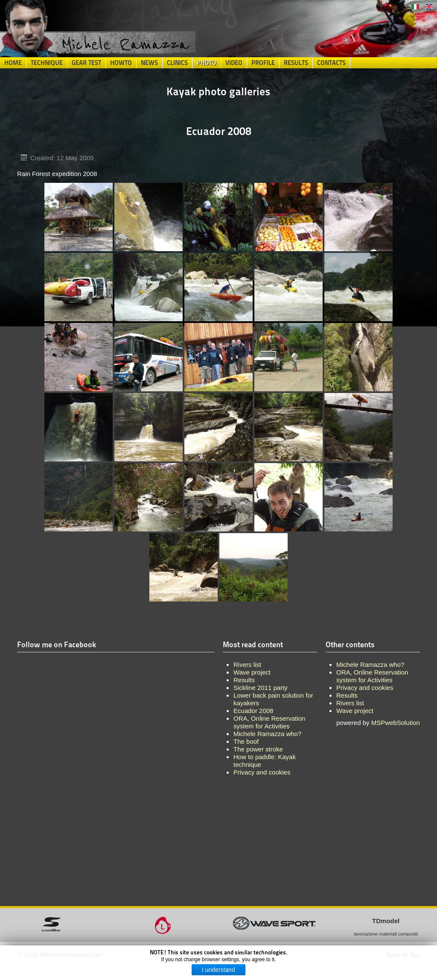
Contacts (331, 63)
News (149, 63)
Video (234, 63)
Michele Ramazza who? (370, 665)
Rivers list (350, 703)
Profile (263, 63)
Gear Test (86, 63)
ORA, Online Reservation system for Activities (372, 676)
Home (13, 63)
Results (296, 63)
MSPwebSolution (396, 723)
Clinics (177, 63)
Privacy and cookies (365, 688)
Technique (47, 63)
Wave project (355, 711)
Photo (207, 63)
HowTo (121, 63)
